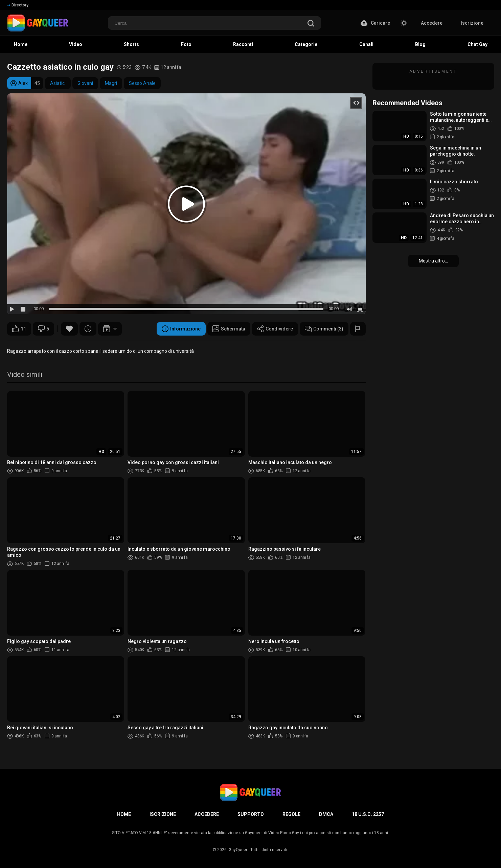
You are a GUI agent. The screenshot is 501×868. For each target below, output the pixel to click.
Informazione (181, 329)
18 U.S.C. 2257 (368, 814)
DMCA (326, 814)
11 (19, 329)
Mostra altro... (433, 261)
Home (124, 814)
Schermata (229, 329)
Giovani (85, 83)
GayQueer (238, 850)
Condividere (275, 329)
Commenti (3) (324, 329)
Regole (291, 814)
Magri (111, 83)
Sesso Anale (142, 83)
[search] (311, 24)
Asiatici (58, 83)
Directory (18, 5)
